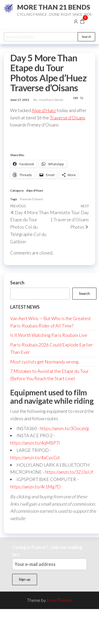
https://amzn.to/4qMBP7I (35, 443)
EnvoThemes (59, 600)
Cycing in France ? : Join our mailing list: (49, 557)
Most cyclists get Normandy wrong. (45, 362)
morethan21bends (51, 100)
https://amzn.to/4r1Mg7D (35, 487)
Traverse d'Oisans (31, 199)
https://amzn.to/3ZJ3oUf (69, 472)
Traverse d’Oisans (68, 118)
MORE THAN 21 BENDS (54, 7)
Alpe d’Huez (44, 110)
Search (86, 37)
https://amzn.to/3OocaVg (64, 428)
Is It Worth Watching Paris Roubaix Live (49, 335)
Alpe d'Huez (35, 190)
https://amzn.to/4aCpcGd (35, 457)
